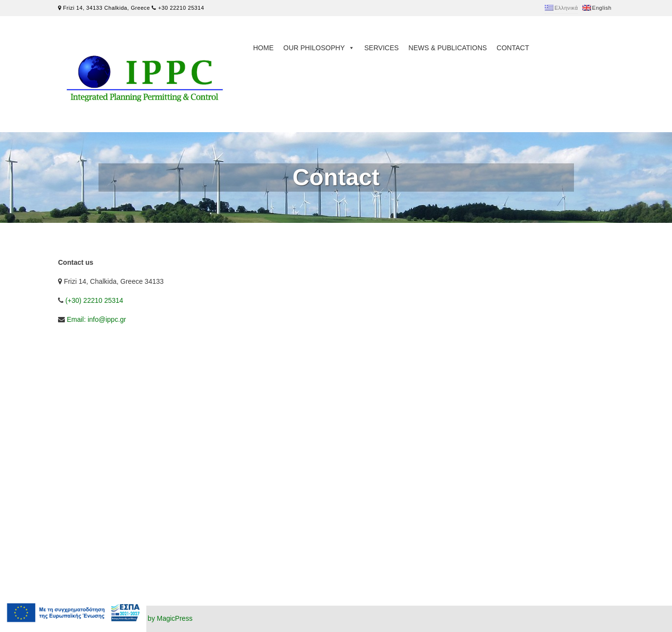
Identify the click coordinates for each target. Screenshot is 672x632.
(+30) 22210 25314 (94, 300)
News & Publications (448, 48)
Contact (513, 48)
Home (263, 48)
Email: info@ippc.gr (97, 319)
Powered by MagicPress (156, 618)
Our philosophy (319, 48)
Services (382, 48)
